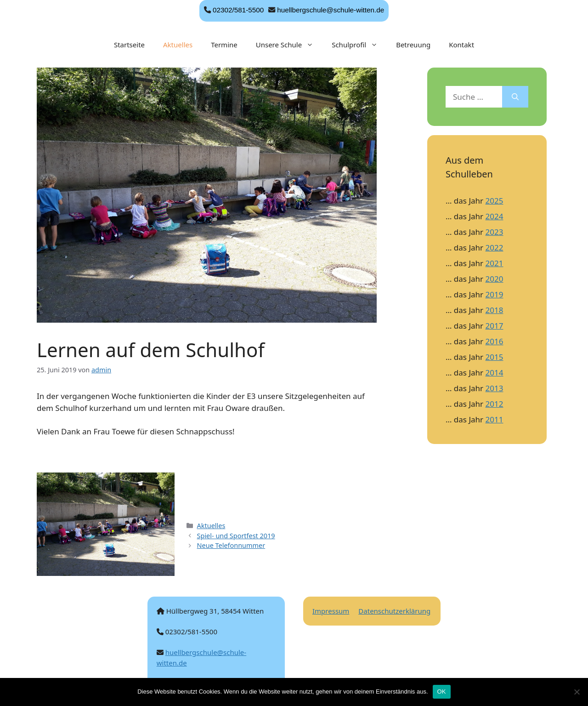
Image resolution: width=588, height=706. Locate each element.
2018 (495, 310)
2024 (495, 216)
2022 (495, 248)
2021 (495, 263)
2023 (495, 232)
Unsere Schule (289, 45)
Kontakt (461, 45)
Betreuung (413, 45)
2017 (495, 326)
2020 (495, 279)
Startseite (129, 45)
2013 (495, 388)
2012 (495, 404)
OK (442, 692)
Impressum (331, 611)
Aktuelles (178, 45)
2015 (495, 357)
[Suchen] (515, 97)
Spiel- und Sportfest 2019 (236, 536)
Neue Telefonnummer (231, 545)
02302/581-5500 (238, 10)
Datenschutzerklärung (394, 611)
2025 (495, 201)
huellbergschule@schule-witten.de (331, 10)
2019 (495, 294)
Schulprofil (359, 45)
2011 (495, 419)
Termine (224, 45)
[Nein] (577, 692)
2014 (495, 373)
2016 (495, 341)
